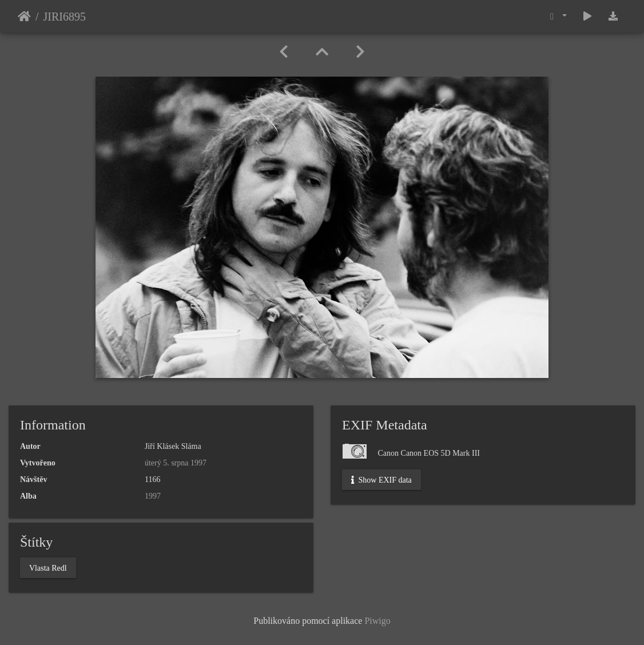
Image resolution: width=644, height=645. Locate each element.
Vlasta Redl (48, 568)
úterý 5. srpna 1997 (176, 463)
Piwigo (377, 621)
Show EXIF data (381, 480)
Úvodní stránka (24, 17)
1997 (153, 496)
